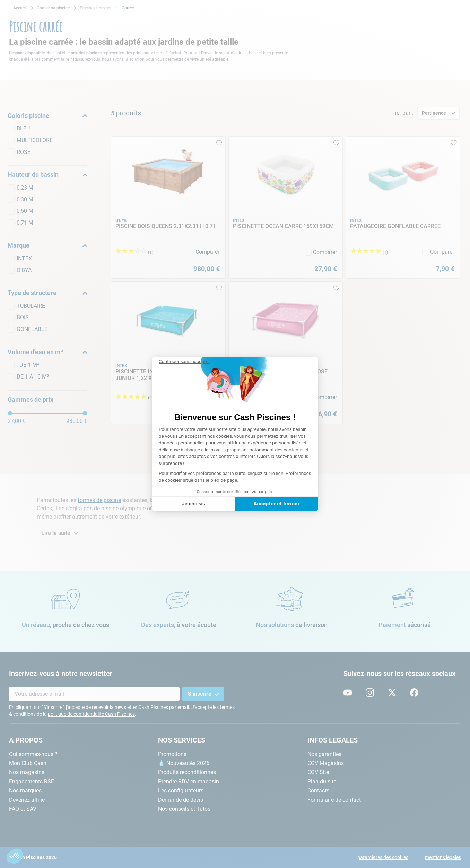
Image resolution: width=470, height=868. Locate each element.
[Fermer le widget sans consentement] (184, 362)
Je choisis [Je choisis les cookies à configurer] (193, 504)
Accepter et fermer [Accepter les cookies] (276, 504)
